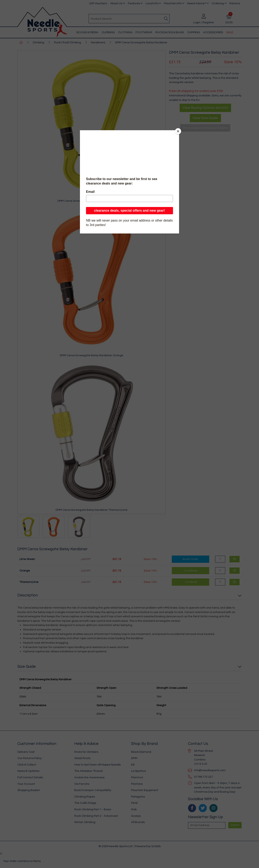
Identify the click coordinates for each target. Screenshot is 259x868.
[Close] (178, 131)
